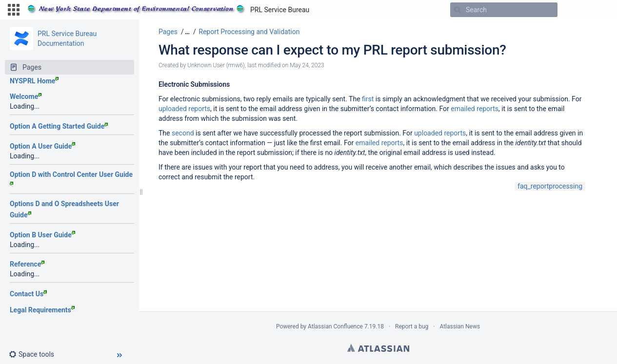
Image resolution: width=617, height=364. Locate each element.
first (368, 99)
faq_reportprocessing (550, 186)
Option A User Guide (42, 146)
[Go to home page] (168, 10)
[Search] (458, 10)
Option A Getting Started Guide (59, 126)
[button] (14, 10)
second (183, 133)
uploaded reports (184, 109)
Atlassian (378, 348)
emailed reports (475, 109)
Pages (168, 32)
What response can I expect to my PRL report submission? (332, 50)
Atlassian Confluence (335, 326)
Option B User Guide (42, 235)
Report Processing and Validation (249, 32)
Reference (27, 264)
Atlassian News (460, 326)
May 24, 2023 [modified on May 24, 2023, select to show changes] (307, 65)
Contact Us (28, 294)
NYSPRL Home (34, 81)
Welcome (26, 96)
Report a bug (412, 326)
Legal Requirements (42, 310)
